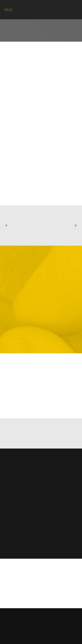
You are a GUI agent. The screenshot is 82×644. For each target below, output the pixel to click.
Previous (6, 225)
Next (76, 225)
